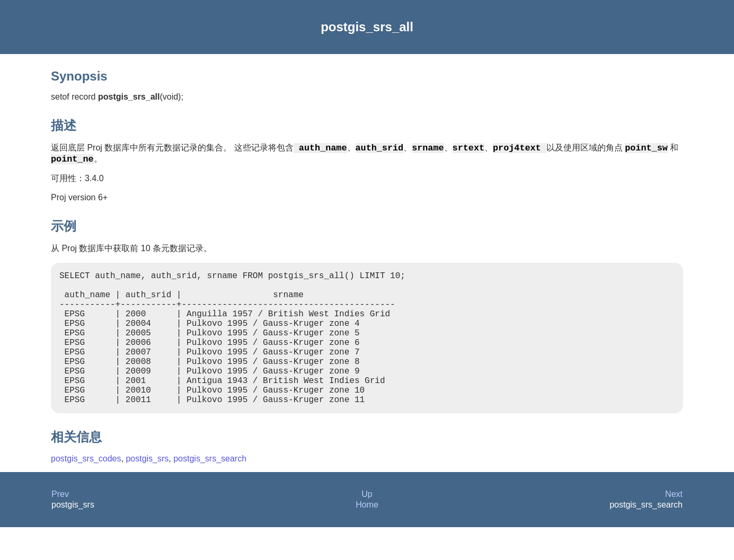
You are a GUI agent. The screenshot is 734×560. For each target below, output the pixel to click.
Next (674, 527)
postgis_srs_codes (86, 491)
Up (367, 527)
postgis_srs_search (210, 491)
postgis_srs (147, 491)
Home (367, 537)
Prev (60, 527)
